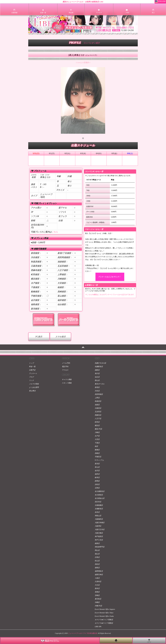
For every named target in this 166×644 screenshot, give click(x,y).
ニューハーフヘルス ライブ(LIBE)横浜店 (83, 633)
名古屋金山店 (100, 498)
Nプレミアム (99, 460)
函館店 (97, 370)
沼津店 (97, 488)
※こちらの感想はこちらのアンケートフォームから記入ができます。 (110, 295)
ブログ (31, 377)
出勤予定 (32, 370)
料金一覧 (32, 367)
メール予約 (66, 363)
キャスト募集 (67, 379)
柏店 (96, 446)
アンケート (33, 373)
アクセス (65, 370)
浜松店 (97, 484)
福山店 (97, 554)
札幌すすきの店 (100, 363)
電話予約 (65, 367)
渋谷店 (97, 391)
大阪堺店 (98, 526)
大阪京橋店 (99, 533)
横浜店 (97, 425)
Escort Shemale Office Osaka (104, 616)
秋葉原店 (98, 401)
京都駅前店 (99, 509)
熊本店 (97, 588)
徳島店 (97, 568)
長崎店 (97, 592)
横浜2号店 (98, 429)
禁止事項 (32, 391)
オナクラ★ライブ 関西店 (104, 623)
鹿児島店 (98, 599)
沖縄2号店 (98, 606)
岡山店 (97, 550)
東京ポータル (100, 384)
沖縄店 (97, 602)
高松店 (97, 564)
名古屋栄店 (99, 495)
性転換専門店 (100, 547)
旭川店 (97, 373)
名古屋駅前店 (100, 491)
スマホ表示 (61, 337)
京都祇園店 (99, 505)
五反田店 (98, 412)
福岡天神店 (99, 575)
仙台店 (97, 377)
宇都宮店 (98, 457)
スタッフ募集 (67, 383)
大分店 (97, 585)
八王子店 (98, 419)
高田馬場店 (99, 394)
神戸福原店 (99, 536)
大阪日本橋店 (100, 523)
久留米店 (98, 582)
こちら (55, 232)
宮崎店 (97, 595)
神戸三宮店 (99, 540)
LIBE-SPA (98, 627)
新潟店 (97, 464)
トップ (31, 363)
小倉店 (97, 578)
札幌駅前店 (99, 367)
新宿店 (97, 387)
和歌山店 (98, 516)
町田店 (97, 422)
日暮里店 (98, 408)
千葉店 (97, 443)
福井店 (97, 474)
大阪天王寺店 (100, 530)
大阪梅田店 (99, 519)
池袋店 (97, 405)
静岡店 (97, 481)
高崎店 (97, 453)
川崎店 (97, 432)
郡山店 (97, 380)
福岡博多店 (99, 571)
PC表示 (39, 337)
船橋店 (97, 450)
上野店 (97, 398)
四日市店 (98, 502)
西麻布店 (98, 415)
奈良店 (97, 512)
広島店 (97, 557)
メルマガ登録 (34, 384)
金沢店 (97, 471)
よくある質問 (34, 387)
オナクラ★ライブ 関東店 (104, 620)
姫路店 (97, 543)
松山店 (97, 561)
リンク (31, 380)
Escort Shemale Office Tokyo (104, 613)
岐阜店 (97, 478)
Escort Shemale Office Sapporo (105, 609)
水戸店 (97, 436)
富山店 (97, 467)
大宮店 (97, 439)
